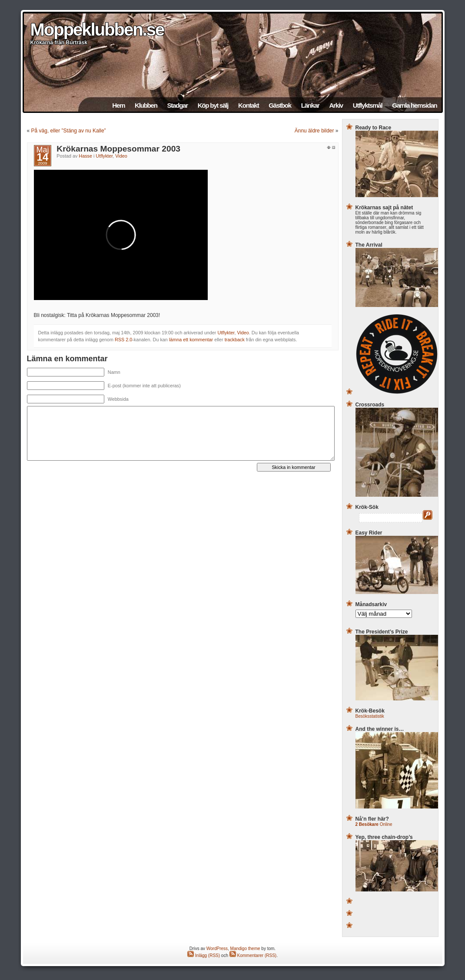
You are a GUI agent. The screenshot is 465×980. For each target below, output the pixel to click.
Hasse (85, 156)
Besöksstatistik (370, 716)
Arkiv (336, 105)
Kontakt (248, 105)
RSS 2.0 (123, 340)
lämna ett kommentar (191, 340)
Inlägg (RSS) (204, 955)
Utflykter (104, 156)
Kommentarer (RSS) (253, 955)
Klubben (146, 105)
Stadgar (177, 105)
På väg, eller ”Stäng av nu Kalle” (69, 131)
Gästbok (280, 105)
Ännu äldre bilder (314, 131)
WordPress (217, 949)
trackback (235, 340)
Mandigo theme (245, 949)
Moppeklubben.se (97, 30)
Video (121, 156)
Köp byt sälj (213, 105)
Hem (118, 105)
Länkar (310, 105)
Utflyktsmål (368, 105)
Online (374, 824)
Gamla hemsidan (414, 105)
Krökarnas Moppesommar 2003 (118, 149)
